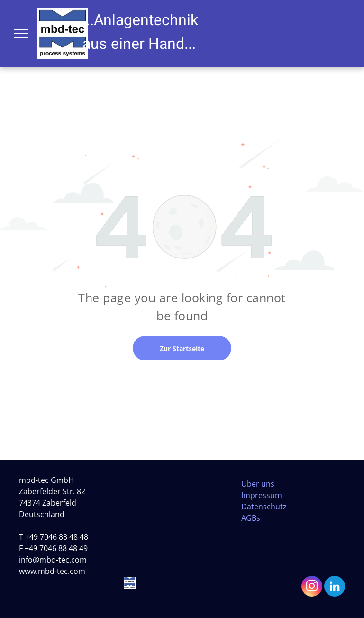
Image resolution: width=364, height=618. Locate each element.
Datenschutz (264, 507)
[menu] (21, 34)
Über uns (258, 484)
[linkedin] (335, 587)
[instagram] (312, 587)
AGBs (251, 518)
